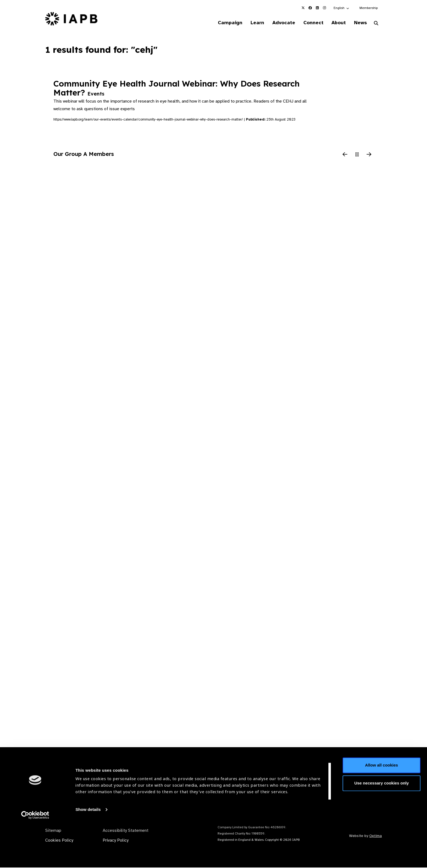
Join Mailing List (352, 778)
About (336, 23)
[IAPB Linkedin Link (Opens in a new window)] (317, 8)
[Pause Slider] (357, 155)
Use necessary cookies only (382, 825)
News (359, 23)
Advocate (279, 23)
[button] (342, 8)
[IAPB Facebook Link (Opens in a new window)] (310, 8)
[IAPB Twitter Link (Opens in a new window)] (303, 8)
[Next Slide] (369, 155)
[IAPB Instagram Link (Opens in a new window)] (324, 8)
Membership (369, 8)
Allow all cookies (382, 807)
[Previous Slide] (345, 155)
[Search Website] (376, 24)
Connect (310, 23)
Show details (88, 852)
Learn (252, 23)
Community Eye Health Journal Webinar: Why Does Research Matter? (176, 88)
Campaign (223, 23)
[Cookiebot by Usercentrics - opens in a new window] (35, 857)
